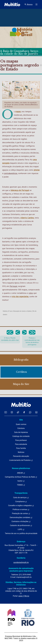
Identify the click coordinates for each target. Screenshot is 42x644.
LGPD (21, 529)
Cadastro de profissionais (21, 525)
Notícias (21, 452)
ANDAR (21, 473)
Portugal (13, 286)
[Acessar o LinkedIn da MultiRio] (36, 412)
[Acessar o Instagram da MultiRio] (12, 412)
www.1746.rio (24, 596)
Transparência (21, 493)
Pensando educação (21, 456)
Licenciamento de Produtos (21, 460)
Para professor (21, 440)
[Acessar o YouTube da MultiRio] (6, 412)
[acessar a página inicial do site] (12, 4)
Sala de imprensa (21, 432)
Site (21, 420)
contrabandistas (11, 173)
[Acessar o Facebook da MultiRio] (24, 412)
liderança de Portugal (20, 190)
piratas (37, 170)
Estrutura (21, 428)
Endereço (21, 541)
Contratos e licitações (21, 521)
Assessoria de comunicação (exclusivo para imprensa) (21, 570)
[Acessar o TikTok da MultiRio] (18, 412)
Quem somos (21, 424)
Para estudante (21, 444)
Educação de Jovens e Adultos (22, 311)
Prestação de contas (21, 514)
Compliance (21, 502)
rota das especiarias (20, 296)
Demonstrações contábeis (21, 518)
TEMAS (21, 485)
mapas (18, 111)
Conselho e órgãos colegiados (21, 506)
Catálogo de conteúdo (21, 436)
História (5, 311)
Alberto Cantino (27, 218)
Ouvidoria (21, 558)
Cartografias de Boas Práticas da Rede (21, 477)
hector (21, 481)
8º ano (10, 311)
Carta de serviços (21, 498)
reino (31, 293)
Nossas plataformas (21, 468)
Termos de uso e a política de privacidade (21, 533)
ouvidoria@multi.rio (21, 562)
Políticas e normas (21, 510)
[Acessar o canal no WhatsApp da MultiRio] (30, 412)
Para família (21, 448)
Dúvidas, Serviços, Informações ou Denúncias (21, 583)
